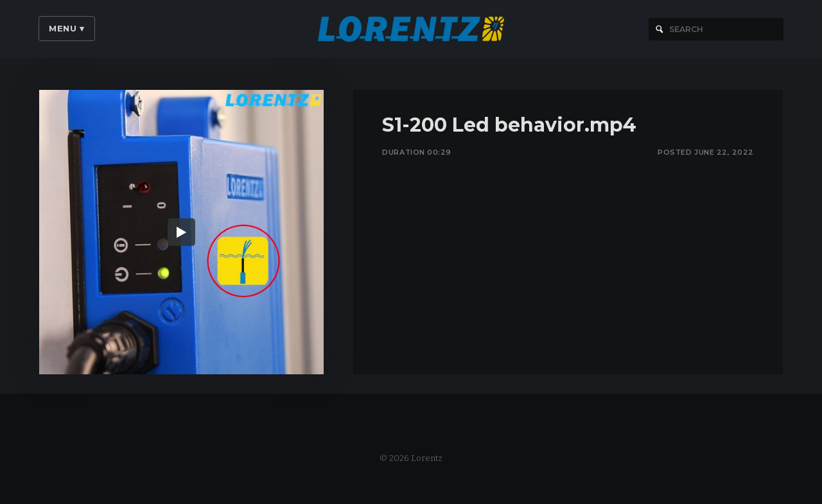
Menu (67, 28)
